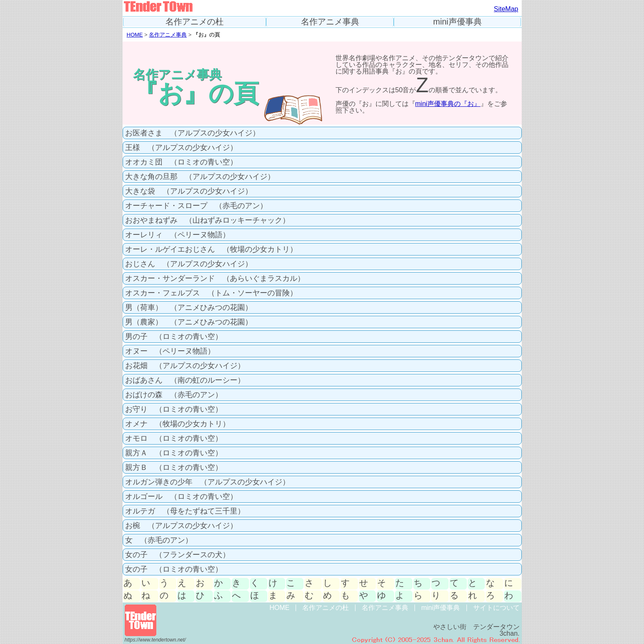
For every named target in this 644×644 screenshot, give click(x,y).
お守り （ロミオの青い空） (174, 409)
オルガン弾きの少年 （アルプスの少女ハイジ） (207, 482)
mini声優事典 (458, 22)
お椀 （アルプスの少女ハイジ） (181, 526)
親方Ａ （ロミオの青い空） (174, 453)
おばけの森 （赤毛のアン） (174, 395)
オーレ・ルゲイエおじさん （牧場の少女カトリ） (211, 249)
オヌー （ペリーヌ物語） (170, 351)
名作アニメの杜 (195, 22)
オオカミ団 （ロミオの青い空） (181, 162)
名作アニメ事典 (330, 22)
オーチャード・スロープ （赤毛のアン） (196, 206)
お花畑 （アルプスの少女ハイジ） (185, 366)
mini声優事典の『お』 (448, 104)
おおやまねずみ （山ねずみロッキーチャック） (207, 220)
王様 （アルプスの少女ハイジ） (181, 147)
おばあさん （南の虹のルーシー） (185, 380)
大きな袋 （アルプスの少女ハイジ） (189, 191)
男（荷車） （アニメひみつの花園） (189, 307)
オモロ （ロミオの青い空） (174, 438)
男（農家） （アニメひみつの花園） (189, 322)
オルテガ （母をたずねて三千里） (185, 511)
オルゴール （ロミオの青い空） (181, 497)
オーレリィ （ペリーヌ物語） (178, 235)
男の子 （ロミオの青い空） (174, 337)
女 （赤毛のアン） (159, 540)
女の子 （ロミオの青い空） (174, 569)
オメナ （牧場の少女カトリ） (178, 424)
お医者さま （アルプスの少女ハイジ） (192, 133)
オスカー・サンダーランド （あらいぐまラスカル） (215, 278)
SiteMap (506, 9)
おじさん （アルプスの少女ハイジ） (189, 264)
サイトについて (496, 608)
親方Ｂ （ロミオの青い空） (174, 467)
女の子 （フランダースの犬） (178, 555)
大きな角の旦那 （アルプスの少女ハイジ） (200, 177)
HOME (135, 35)
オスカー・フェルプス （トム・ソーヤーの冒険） (211, 293)
